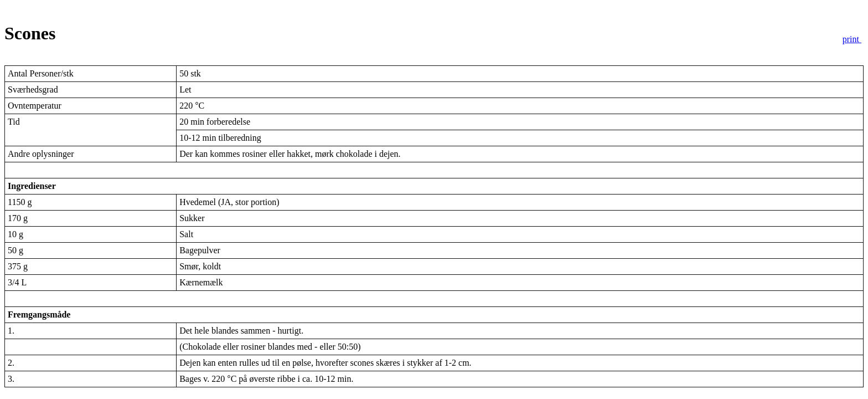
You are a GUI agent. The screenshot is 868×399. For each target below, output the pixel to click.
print (852, 39)
